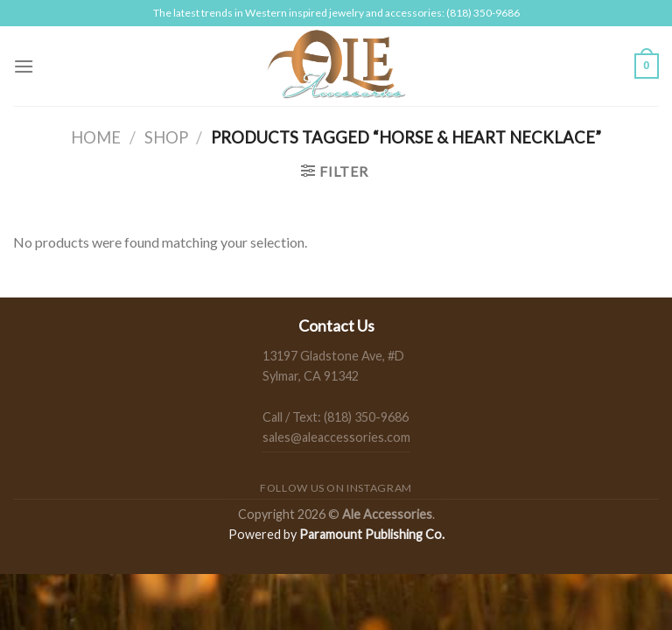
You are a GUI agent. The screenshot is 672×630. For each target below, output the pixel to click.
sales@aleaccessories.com (336, 437)
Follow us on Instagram (336, 488)
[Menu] (24, 66)
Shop (166, 137)
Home (96, 137)
